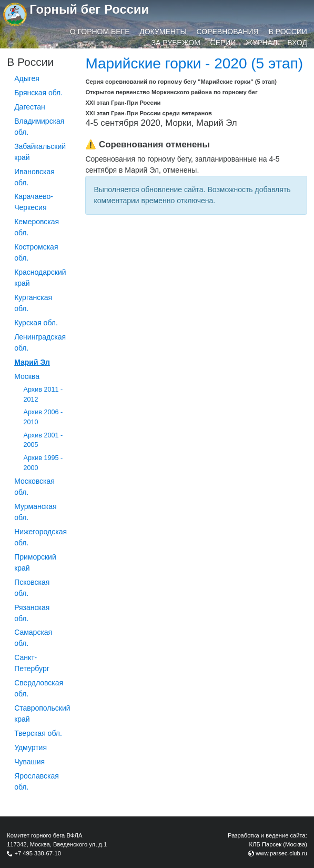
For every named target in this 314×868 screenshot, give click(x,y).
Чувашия (29, 762)
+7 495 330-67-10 (38, 853)
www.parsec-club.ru (281, 853)
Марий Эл (32, 362)
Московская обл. (34, 487)
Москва (27, 376)
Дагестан (30, 107)
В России (288, 32)
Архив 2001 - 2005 (43, 440)
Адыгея (27, 78)
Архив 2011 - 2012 (43, 395)
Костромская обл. (36, 252)
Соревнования (228, 32)
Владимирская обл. (39, 127)
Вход (297, 43)
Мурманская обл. (35, 512)
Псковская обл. (32, 588)
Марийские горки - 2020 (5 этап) (194, 63)
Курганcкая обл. (33, 303)
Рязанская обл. (32, 613)
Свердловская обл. (39, 688)
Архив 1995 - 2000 (43, 463)
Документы (163, 32)
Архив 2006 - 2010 (43, 417)
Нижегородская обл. (40, 537)
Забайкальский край (40, 152)
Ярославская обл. (37, 781)
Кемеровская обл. (37, 227)
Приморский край (35, 562)
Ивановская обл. (34, 177)
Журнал (261, 43)
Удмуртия (31, 747)
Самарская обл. (33, 638)
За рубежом (176, 43)
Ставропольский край (42, 714)
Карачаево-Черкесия (34, 202)
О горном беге (100, 32)
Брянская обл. (38, 93)
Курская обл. (36, 323)
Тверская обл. (38, 733)
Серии (223, 43)
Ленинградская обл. (40, 342)
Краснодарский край (40, 278)
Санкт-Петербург (32, 663)
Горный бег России (89, 9)
